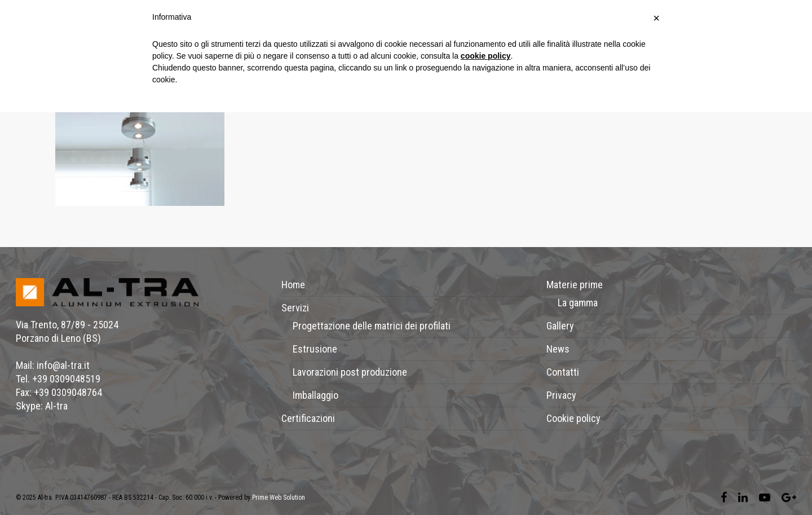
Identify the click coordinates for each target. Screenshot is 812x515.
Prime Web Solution (279, 498)
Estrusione (315, 349)
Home (293, 285)
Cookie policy (573, 418)
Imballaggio (315, 395)
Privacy (561, 395)
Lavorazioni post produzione (350, 372)
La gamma (578, 303)
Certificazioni (308, 418)
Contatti (563, 372)
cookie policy (486, 56)
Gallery (560, 326)
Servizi (295, 308)
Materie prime (575, 285)
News (558, 349)
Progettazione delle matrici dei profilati (372, 326)
